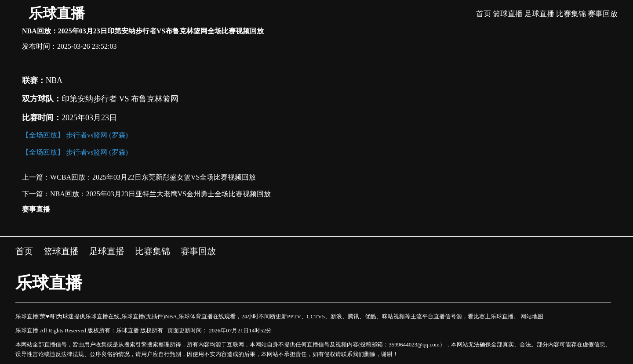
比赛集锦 (571, 14)
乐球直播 (57, 13)
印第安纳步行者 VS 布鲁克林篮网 (120, 99)
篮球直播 (508, 14)
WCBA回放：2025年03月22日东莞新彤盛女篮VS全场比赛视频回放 (153, 177)
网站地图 (532, 316)
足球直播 (539, 14)
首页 (484, 14)
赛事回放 (603, 14)
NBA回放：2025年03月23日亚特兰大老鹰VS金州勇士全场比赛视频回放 (160, 194)
